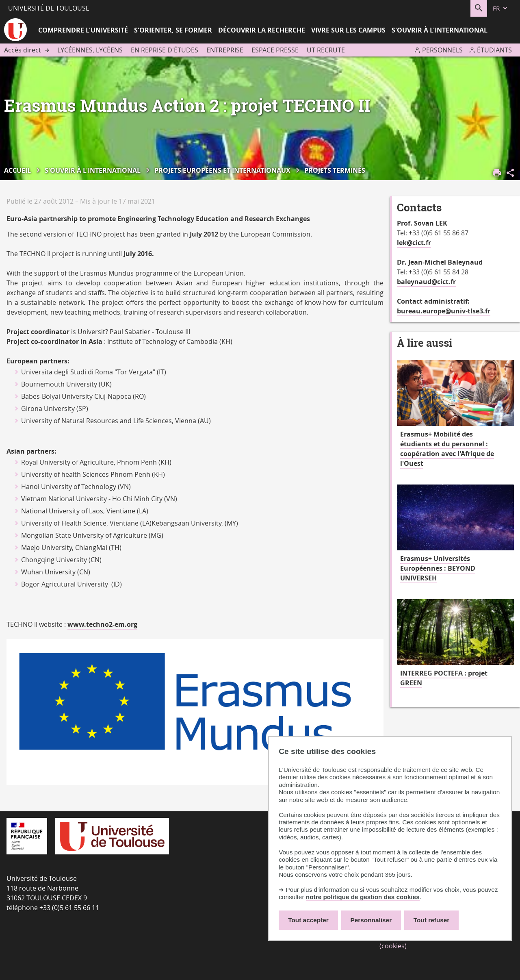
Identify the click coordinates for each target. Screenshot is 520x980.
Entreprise (225, 50)
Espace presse (275, 50)
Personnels (442, 50)
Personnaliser (371, 920)
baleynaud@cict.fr (426, 282)
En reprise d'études (165, 50)
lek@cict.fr (414, 243)
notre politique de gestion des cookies (363, 897)
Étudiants (494, 50)
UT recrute (326, 50)
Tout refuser (431, 920)
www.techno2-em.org (102, 624)
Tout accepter (308, 920)
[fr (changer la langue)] (500, 8)
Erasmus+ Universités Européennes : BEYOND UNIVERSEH (438, 568)
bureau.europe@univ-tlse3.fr (444, 311)
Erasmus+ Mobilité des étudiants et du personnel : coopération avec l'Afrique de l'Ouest (447, 449)
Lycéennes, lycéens (90, 50)
